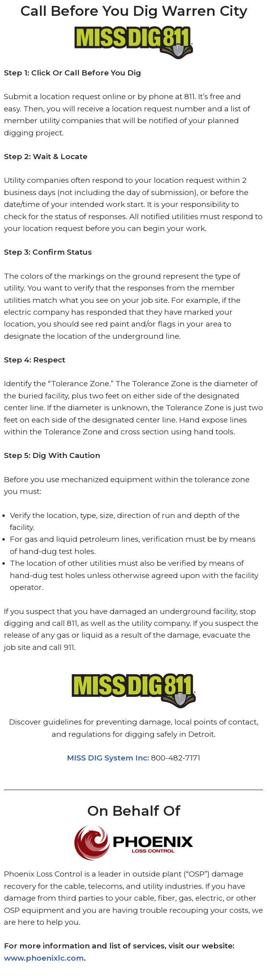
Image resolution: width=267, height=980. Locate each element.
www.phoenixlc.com (44, 958)
